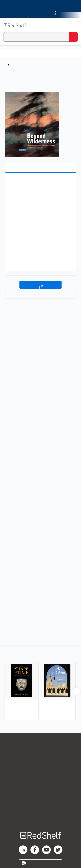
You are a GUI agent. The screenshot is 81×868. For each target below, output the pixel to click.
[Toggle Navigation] (73, 25)
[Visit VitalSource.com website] (40, 9)
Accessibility (41, 808)
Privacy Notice (40, 780)
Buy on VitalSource (40, 285)
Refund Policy (41, 799)
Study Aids (58, 54)
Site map (41, 817)
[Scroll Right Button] (77, 691)
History (17, 65)
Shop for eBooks (41, 761)
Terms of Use (40, 789)
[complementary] (40, 683)
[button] (40, 183)
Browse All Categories (22, 54)
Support (41, 770)
